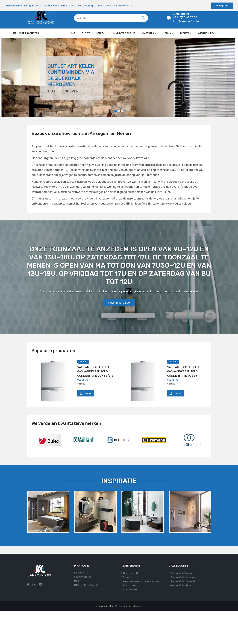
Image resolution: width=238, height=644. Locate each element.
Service (127, 577)
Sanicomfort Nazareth (183, 581)
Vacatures (149, 33)
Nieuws (168, 33)
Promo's (186, 33)
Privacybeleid (130, 585)
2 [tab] (119, 111)
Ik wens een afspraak (119, 303)
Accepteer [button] (222, 6)
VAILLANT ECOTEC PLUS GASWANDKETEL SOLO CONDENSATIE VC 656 (184, 371)
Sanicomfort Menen (181, 585)
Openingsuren (206, 33)
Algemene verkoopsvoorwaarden (141, 581)
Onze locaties (179, 566)
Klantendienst (132, 566)
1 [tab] (116, 111)
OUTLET (86, 33)
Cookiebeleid (130, 590)
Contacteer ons (132, 573)
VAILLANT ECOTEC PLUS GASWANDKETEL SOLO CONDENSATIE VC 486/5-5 (95, 371)
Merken (102, 33)
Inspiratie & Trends (124, 33)
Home (73, 33)
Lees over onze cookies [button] (119, 6)
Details (86, 393)
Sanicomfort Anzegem (183, 573)
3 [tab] (122, 111)
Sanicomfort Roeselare (183, 577)
